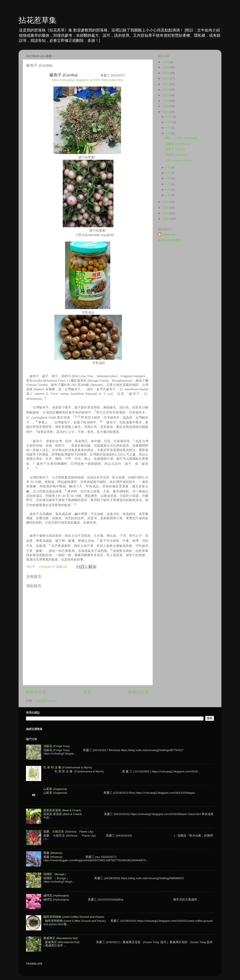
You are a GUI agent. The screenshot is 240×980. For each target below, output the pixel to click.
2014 (166, 213)
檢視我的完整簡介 (170, 240)
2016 (166, 202)
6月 (168, 173)
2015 (166, 208)
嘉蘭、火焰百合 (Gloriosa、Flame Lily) (68, 832)
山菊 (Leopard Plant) (178, 160)
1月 (168, 195)
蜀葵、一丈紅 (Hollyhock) (182, 138)
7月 (168, 167)
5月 (168, 178)
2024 (166, 73)
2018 (166, 106)
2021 (166, 90)
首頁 (87, 692)
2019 (166, 101)
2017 (166, 112)
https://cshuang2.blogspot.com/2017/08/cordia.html (87, 80)
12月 (169, 117)
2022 (166, 84)
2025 (166, 67)
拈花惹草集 (38, 20)
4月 (168, 184)
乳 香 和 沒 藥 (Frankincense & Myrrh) (68, 767)
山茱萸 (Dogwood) (55, 789)
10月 (169, 122)
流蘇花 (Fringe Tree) (56, 746)
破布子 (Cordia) (175, 149)
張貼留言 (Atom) (46, 701)
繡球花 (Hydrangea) (56, 896)
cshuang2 (169, 235)
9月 (168, 128)
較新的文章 (36, 692)
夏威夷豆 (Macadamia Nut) (61, 938)
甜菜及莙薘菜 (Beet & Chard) (62, 810)
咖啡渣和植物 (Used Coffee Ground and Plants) (74, 917)
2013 (166, 219)
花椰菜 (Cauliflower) (178, 144)
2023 (166, 79)
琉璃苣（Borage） (55, 874)
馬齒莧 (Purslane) (177, 155)
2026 (166, 62)
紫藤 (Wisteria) (53, 853)
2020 (166, 95)
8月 (168, 133)
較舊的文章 (138, 692)
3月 (168, 190)
